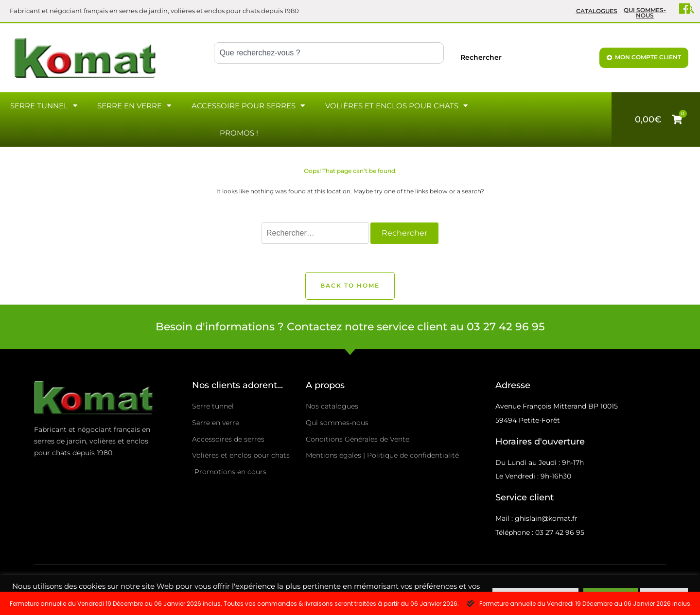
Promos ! (239, 133)
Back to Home (350, 286)
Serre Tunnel (44, 106)
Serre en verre (134, 106)
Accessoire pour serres (248, 106)
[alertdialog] (350, 603)
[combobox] (329, 53)
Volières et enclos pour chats (396, 106)
